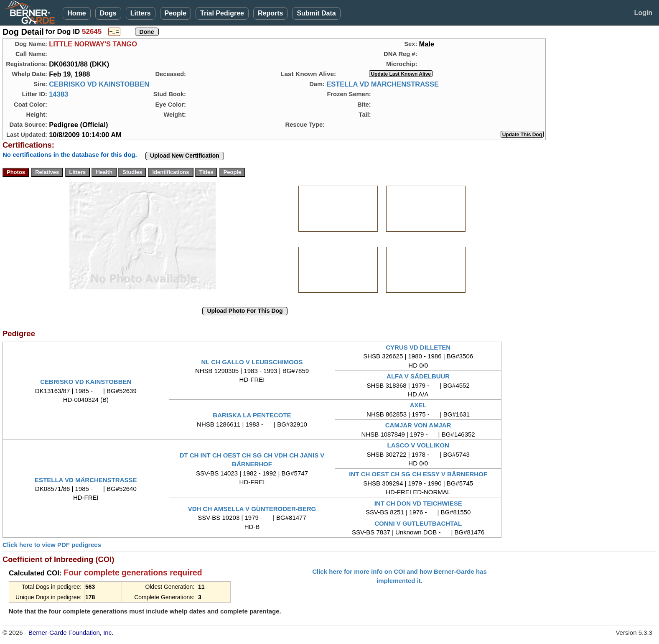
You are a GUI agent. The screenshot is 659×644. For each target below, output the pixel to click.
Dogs (108, 13)
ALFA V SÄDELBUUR (418, 376)
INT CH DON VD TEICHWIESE (418, 503)
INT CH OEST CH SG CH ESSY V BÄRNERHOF (418, 474)
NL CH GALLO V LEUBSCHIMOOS (252, 362)
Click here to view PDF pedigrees (52, 545)
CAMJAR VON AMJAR (418, 425)
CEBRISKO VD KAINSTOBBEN (99, 84)
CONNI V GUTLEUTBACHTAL (418, 523)
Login (643, 13)
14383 (59, 94)
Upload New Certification (185, 156)
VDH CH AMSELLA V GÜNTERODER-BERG (252, 509)
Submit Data (316, 13)
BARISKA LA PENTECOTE (252, 415)
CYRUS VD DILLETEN (418, 347)
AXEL (418, 405)
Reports (270, 13)
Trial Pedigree (222, 13)
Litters (141, 13)
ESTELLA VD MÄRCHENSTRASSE (383, 84)
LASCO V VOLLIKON (418, 445)
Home (76, 13)
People (176, 13)
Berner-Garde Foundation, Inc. (71, 632)
